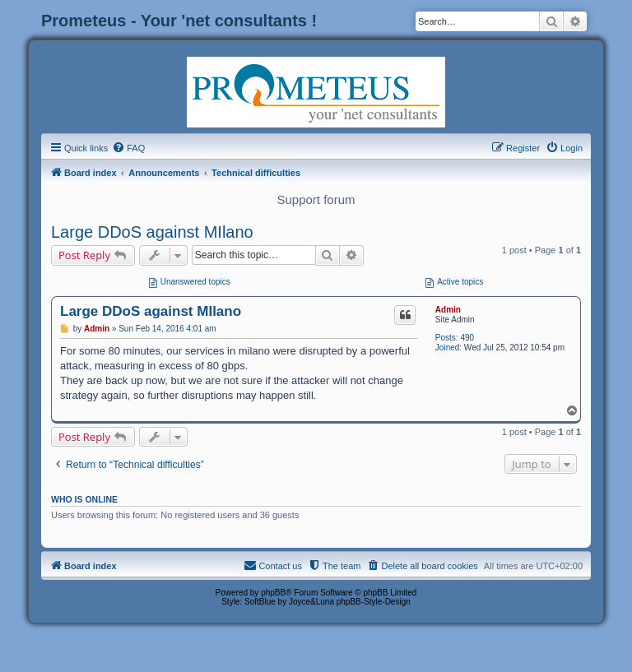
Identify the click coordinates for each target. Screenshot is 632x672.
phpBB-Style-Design (374, 602)
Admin (448, 310)
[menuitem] (128, 148)
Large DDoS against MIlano (152, 232)
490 (467, 338)
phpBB (273, 593)
